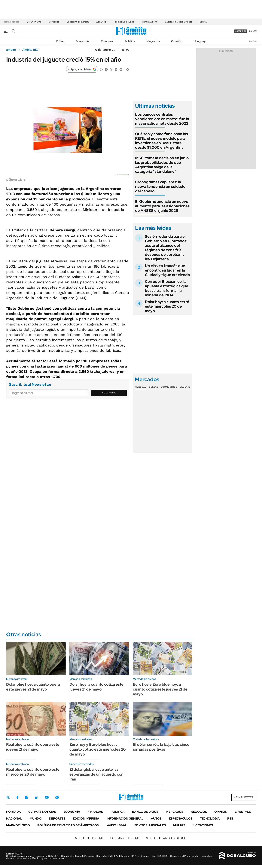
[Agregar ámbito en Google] (82, 69)
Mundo (36, 819)
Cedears (185, 387)
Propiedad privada (124, 22)
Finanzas (107, 41)
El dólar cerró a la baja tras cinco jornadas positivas (161, 747)
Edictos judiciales (150, 825)
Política (130, 41)
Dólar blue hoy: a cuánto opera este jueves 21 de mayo (33, 687)
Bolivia (203, 22)
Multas (179, 825)
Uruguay (200, 41)
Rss (230, 819)
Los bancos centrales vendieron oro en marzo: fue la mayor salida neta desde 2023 (162, 119)
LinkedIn (37, 797)
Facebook (17, 797)
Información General (125, 819)
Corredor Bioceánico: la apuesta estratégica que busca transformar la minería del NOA (167, 288)
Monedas (140, 387)
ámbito (11, 50)
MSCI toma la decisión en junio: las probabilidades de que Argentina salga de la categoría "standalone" (162, 165)
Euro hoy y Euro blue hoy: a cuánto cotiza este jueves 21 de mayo (160, 689)
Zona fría (101, 22)
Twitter (8, 797)
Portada (14, 812)
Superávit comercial (78, 22)
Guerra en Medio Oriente (178, 22)
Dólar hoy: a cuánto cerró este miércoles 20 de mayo (167, 306)
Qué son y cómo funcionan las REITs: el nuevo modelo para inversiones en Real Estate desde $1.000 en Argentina (161, 141)
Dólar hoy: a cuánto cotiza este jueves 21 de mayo (96, 687)
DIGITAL (90, 838)
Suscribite (109, 393)
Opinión (177, 41)
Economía (82, 41)
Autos (156, 819)
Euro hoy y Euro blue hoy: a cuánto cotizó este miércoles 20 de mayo (98, 749)
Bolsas (154, 387)
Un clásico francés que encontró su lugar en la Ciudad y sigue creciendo (167, 270)
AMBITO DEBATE (167, 838)
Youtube (47, 797)
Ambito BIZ (30, 50)
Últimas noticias (42, 812)
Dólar (60, 41)
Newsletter (253, 41)
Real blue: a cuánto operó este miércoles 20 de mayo (33, 772)
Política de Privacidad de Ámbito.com (68, 825)
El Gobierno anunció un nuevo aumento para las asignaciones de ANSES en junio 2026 (162, 206)
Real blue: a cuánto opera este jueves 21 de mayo (33, 747)
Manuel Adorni (150, 22)
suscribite (241, 31)
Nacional (14, 819)
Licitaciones (203, 825)
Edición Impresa (86, 819)
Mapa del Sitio (18, 825)
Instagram (27, 797)
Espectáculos (181, 819)
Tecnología (210, 819)
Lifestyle (243, 812)
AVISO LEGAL (117, 825)
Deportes (57, 819)
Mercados (54, 22)
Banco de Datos (145, 812)
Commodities (169, 387)
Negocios (153, 41)
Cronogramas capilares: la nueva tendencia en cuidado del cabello (160, 186)
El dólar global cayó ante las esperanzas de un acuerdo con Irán (96, 774)
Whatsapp (57, 797)
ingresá (253, 31)
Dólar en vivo (34, 22)
